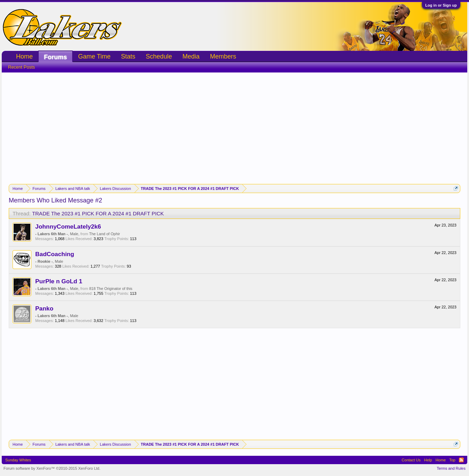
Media (191, 56)
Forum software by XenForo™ (52, 468)
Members (223, 56)
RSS (461, 460)
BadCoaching (55, 254)
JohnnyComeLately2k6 (68, 227)
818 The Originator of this (111, 289)
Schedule (159, 56)
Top (452, 460)
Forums (55, 57)
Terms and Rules (451, 468)
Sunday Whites (18, 460)
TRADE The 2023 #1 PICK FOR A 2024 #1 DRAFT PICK (98, 213)
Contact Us (411, 460)
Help (428, 460)
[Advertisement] (235, 125)
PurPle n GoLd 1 (59, 281)
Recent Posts (21, 67)
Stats (128, 56)
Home (24, 56)
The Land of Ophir (104, 234)
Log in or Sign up (441, 5)
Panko (44, 308)
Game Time (94, 56)
